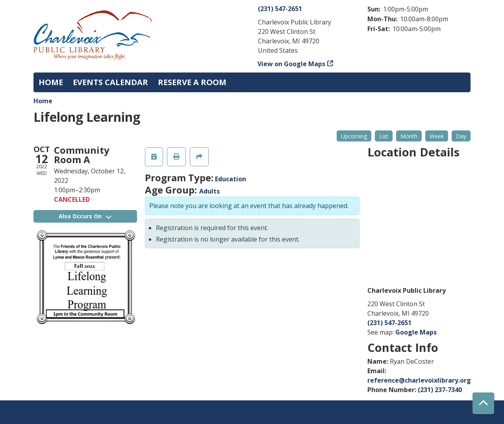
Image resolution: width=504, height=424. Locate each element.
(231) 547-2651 (280, 9)
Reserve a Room (192, 82)
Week (437, 136)
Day (461, 136)
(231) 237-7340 (440, 390)
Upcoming (354, 136)
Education (231, 179)
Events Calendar (110, 82)
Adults (209, 191)
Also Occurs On (85, 216)
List (384, 136)
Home (51, 82)
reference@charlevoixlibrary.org (419, 380)
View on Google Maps (292, 64)
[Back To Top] (483, 403)
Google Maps (416, 332)
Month (409, 136)
